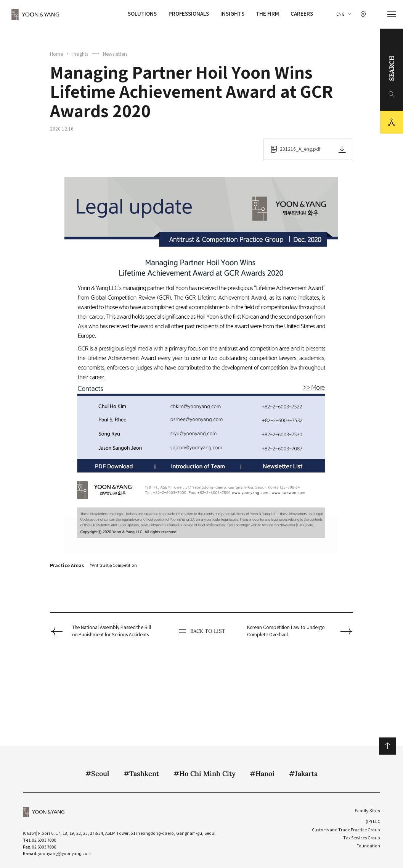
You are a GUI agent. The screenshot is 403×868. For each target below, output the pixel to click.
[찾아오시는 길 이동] (363, 14)
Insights (232, 14)
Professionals (189, 14)
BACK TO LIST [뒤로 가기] (201, 631)
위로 (388, 746)
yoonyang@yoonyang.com (64, 854)
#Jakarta (303, 774)
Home (56, 54)
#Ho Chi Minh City (205, 774)
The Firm (267, 14)
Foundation (368, 846)
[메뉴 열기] (392, 15)
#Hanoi (262, 774)
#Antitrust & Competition (113, 565)
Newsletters (115, 54)
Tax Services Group (362, 838)
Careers (302, 14)
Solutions (142, 14)
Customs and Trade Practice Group (346, 830)
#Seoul (97, 774)
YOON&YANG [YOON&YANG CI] (35, 15)
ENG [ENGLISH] (340, 14)
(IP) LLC (373, 822)
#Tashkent (141, 774)
